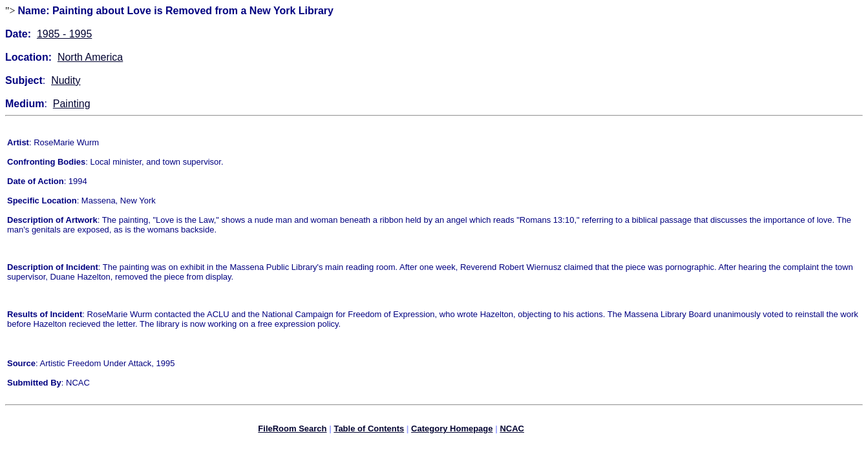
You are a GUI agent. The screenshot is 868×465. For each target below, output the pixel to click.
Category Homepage (452, 430)
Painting (72, 104)
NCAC (512, 430)
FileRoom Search (292, 430)
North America (90, 57)
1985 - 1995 (64, 34)
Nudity (66, 80)
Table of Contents (369, 430)
